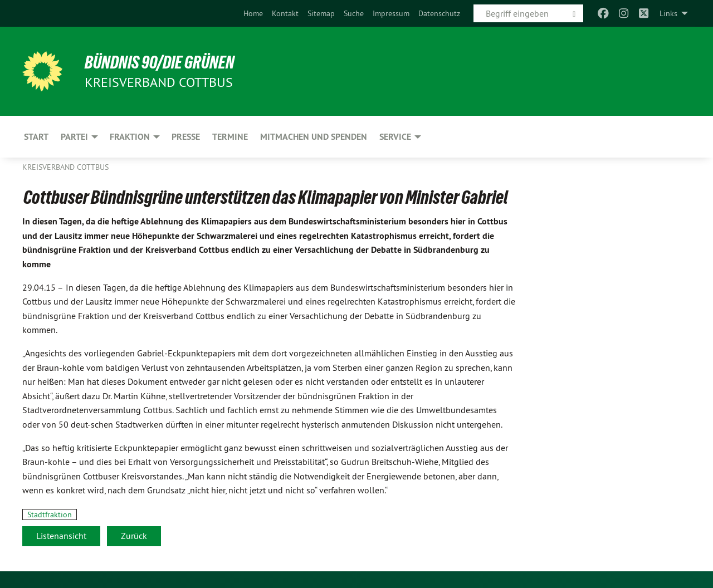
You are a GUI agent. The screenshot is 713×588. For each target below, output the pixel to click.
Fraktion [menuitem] (130, 137)
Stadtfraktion (50, 514)
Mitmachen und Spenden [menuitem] (314, 137)
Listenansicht (61, 536)
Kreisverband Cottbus (65, 167)
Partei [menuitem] (74, 137)
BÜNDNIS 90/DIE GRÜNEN (160, 62)
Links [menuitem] (668, 13)
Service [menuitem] (395, 137)
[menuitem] (253, 13)
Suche (354, 13)
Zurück (134, 536)
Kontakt (285, 13)
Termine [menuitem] (230, 137)
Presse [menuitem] (186, 137)
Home (253, 13)
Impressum (391, 13)
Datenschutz (439, 13)
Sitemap (321, 13)
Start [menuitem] (36, 137)
